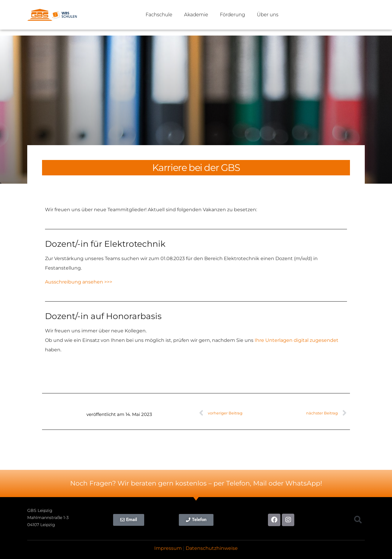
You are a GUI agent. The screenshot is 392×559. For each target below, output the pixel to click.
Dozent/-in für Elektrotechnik (105, 244)
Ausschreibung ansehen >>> (79, 282)
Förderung (233, 15)
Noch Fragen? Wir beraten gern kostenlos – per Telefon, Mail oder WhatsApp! (196, 483)
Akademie (196, 15)
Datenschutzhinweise (212, 548)
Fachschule (159, 15)
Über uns (268, 15)
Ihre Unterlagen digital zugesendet (297, 340)
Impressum (168, 548)
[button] (358, 520)
